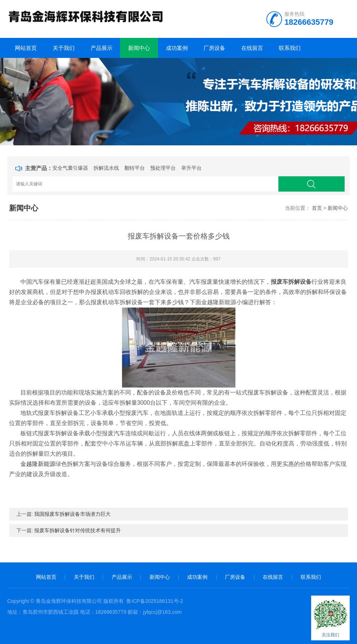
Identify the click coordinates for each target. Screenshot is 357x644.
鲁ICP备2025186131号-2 (155, 601)
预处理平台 (163, 168)
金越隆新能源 (38, 464)
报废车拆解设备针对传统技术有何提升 (78, 530)
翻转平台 (135, 168)
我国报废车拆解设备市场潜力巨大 (72, 514)
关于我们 (64, 48)
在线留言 (252, 48)
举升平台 (191, 168)
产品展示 (102, 48)
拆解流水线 (106, 168)
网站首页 (26, 48)
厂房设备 (214, 48)
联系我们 (290, 48)
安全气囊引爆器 (70, 168)
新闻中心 (139, 48)
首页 (317, 208)
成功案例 (177, 48)
